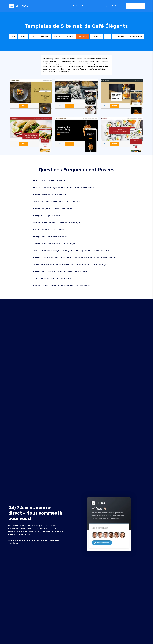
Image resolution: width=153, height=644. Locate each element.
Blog (33, 36)
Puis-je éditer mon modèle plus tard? (51, 194)
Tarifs (75, 6)
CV (107, 36)
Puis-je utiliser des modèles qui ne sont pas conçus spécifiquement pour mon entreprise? (75, 257)
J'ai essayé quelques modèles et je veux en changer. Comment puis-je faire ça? (70, 265)
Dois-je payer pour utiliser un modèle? (51, 237)
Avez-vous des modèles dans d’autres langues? (56, 243)
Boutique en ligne (136, 36)
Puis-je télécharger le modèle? (47, 215)
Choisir (24, 106)
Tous (13, 36)
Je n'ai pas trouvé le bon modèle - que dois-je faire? (57, 201)
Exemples (86, 6)
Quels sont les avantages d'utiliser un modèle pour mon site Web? (64, 187)
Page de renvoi (119, 36)
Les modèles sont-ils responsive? (49, 229)
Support (98, 6)
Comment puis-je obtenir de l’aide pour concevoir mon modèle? (62, 286)
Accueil (65, 6)
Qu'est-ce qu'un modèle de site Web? (51, 180)
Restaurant (83, 36)
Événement (70, 36)
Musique (57, 36)
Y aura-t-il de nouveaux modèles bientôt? (53, 279)
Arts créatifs (97, 36)
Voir (14, 106)
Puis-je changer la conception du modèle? (53, 208)
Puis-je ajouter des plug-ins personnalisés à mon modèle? (60, 271)
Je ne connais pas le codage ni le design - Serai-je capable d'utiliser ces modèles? (71, 251)
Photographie (44, 36)
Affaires (23, 36)
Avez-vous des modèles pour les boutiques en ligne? (57, 222)
